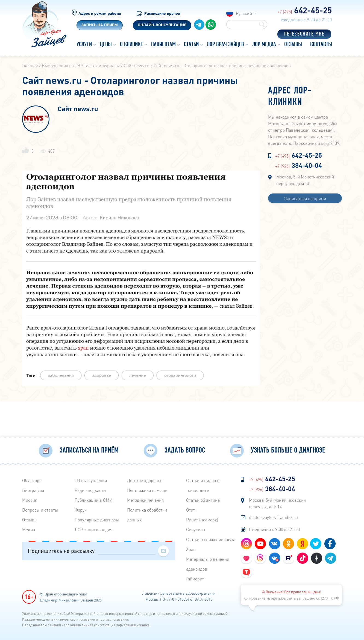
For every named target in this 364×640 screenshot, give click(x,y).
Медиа (29, 529)
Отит (191, 509)
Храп (191, 548)
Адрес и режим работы (100, 14)
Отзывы (30, 519)
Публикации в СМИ (94, 499)
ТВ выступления (91, 479)
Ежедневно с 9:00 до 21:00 (274, 528)
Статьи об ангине (203, 499)
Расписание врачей (162, 14)
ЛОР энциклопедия (93, 529)
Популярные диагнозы (97, 519)
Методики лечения (145, 499)
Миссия (30, 499)
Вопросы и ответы (40, 509)
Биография (33, 489)
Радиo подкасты (90, 489)
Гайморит (195, 578)
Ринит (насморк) (202, 519)
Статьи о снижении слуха (211, 538)
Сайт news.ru (78, 109)
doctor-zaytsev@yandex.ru (273, 516)
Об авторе (32, 479)
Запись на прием (100, 25)
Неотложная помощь (147, 489)
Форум (81, 509)
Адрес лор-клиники (290, 97)
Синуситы (196, 529)
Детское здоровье (145, 479)
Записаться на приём (305, 198)
